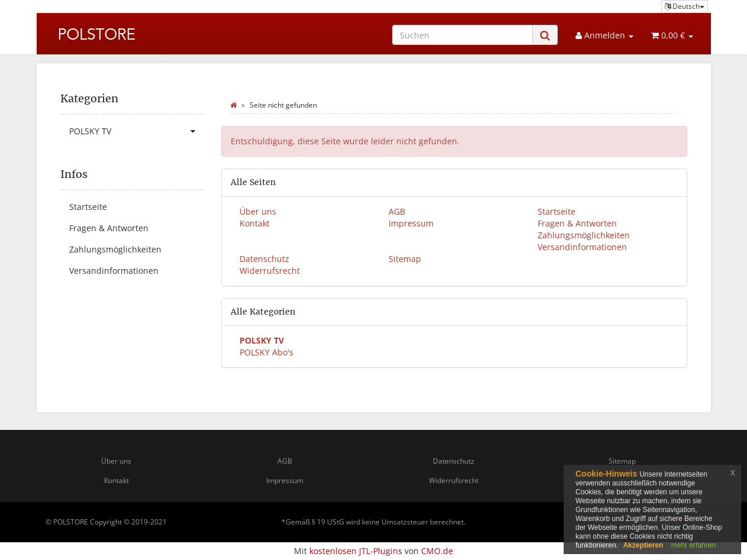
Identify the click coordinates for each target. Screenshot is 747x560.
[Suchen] (463, 35)
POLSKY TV (137, 131)
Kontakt (255, 223)
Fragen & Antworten (577, 223)
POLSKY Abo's (266, 352)
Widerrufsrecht (270, 271)
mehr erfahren (693, 545)
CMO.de (437, 551)
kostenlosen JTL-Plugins (356, 551)
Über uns (258, 211)
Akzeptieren (643, 545)
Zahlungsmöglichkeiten (584, 235)
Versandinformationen (582, 247)
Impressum (411, 223)
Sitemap (405, 259)
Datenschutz (264, 259)
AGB (397, 211)
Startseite (557, 211)
